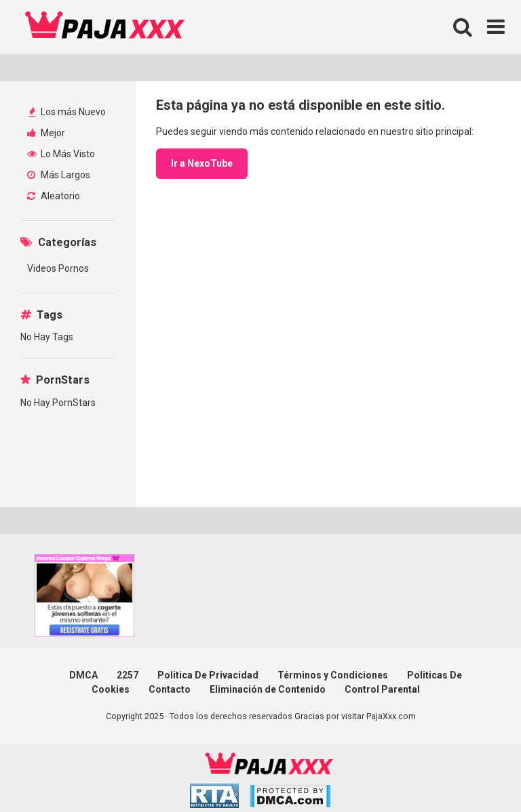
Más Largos (59, 175)
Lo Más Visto (61, 154)
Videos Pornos (58, 268)
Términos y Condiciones (333, 675)
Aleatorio (54, 196)
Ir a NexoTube (202, 163)
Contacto (170, 689)
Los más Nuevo (67, 112)
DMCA (83, 675)
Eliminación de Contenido (268, 689)
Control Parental (382, 689)
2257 (128, 675)
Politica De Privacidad (208, 675)
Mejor (46, 133)
